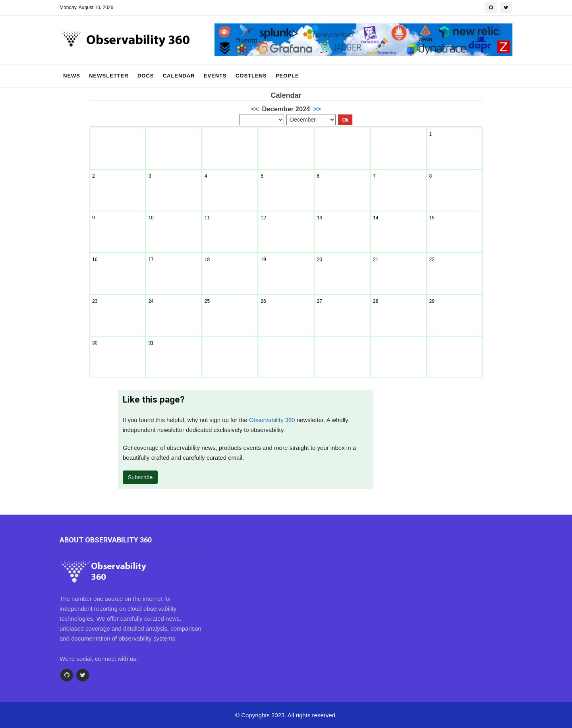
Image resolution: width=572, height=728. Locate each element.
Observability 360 (272, 420)
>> (317, 109)
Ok (345, 120)
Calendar (179, 76)
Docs (146, 76)
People (287, 76)
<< (255, 109)
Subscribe (140, 477)
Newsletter (109, 76)
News (72, 76)
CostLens (251, 76)
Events (215, 76)
